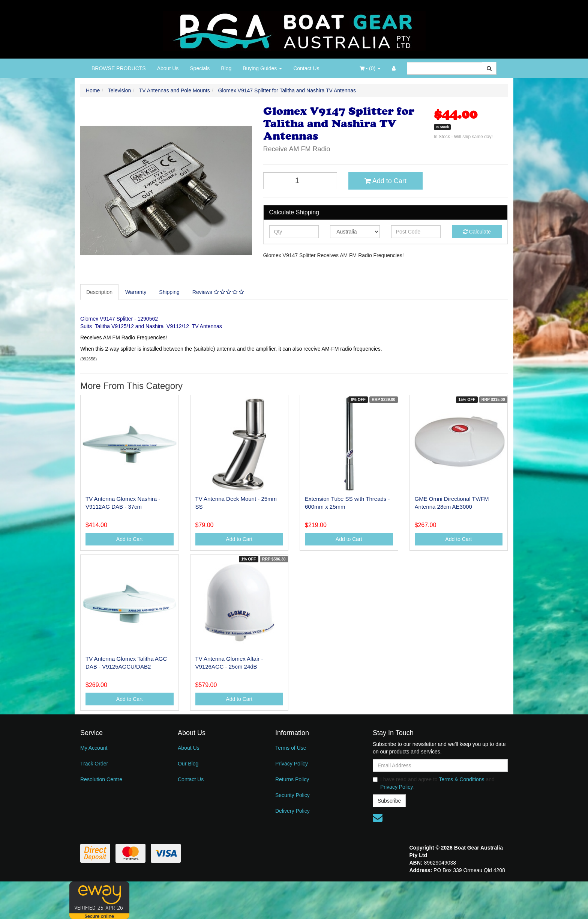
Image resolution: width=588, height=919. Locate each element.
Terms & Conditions (461, 779)
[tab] (100, 292)
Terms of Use (291, 748)
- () (370, 68)
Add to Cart (385, 181)
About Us (168, 68)
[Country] (355, 232)
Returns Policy (292, 779)
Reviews (218, 292)
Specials (200, 68)
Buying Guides (262, 68)
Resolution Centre (101, 779)
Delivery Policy (292, 811)
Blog (226, 68)
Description (99, 292)
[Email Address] (440, 765)
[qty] (294, 232)
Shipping (169, 292)
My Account (94, 748)
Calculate (477, 232)
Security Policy (292, 795)
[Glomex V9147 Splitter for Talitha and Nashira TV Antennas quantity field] (300, 181)
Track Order (94, 764)
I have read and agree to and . (434, 783)
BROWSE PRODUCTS (119, 68)
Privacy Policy (292, 764)
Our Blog (188, 764)
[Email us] (378, 818)
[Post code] (416, 232)
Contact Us (306, 68)
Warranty (136, 292)
